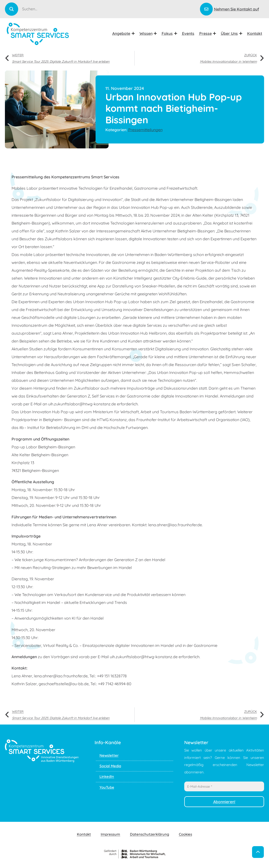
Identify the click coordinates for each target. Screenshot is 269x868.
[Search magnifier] (12, 9)
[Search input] (111, 9)
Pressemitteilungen (145, 130)
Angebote (123, 33)
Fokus (169, 33)
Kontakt (255, 33)
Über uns (232, 33)
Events (188, 33)
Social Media (110, 766)
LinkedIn (107, 776)
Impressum (110, 834)
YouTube (107, 787)
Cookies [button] (185, 834)
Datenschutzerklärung (149, 834)
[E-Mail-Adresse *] (224, 786)
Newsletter (109, 755)
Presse (208, 33)
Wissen (148, 33)
